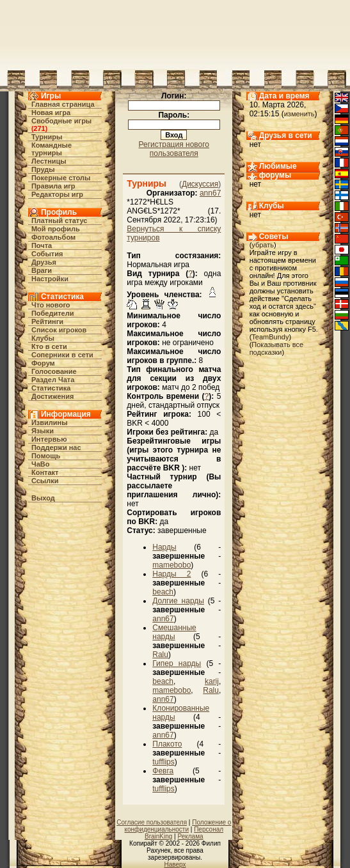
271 (39, 128)
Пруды (43, 169)
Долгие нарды (178, 601)
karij (212, 681)
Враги (42, 270)
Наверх (175, 864)
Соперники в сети (62, 355)
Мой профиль (56, 229)
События (47, 254)
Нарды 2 (171, 574)
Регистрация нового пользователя (174, 149)
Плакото (167, 744)
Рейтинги (47, 322)
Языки (43, 431)
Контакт (45, 472)
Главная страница (63, 104)
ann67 (210, 193)
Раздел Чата (53, 380)
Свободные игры (61, 121)
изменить (299, 114)
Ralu (160, 655)
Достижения (52, 396)
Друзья (44, 262)
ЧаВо (41, 464)
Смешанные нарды (174, 632)
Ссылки (45, 481)
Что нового (51, 305)
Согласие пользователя (152, 822)
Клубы (43, 338)
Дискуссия (200, 184)
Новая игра (51, 112)
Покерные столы (61, 178)
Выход (43, 498)
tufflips (163, 762)
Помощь (46, 456)
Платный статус (60, 221)
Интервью (49, 439)
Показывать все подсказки (276, 348)
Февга (163, 771)
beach (163, 592)
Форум (43, 363)
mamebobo (171, 565)
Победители (53, 313)
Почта (42, 245)
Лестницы (49, 161)
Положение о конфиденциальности (178, 826)
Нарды (164, 547)
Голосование (54, 371)
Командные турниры (52, 149)
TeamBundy (270, 337)
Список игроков (59, 330)
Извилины (50, 422)
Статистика (51, 388)
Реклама (190, 836)
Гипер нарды (177, 663)
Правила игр (53, 186)
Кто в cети (49, 346)
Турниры (47, 137)
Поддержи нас (56, 447)
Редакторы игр (57, 194)
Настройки (50, 279)
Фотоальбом (53, 237)
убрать (263, 245)
